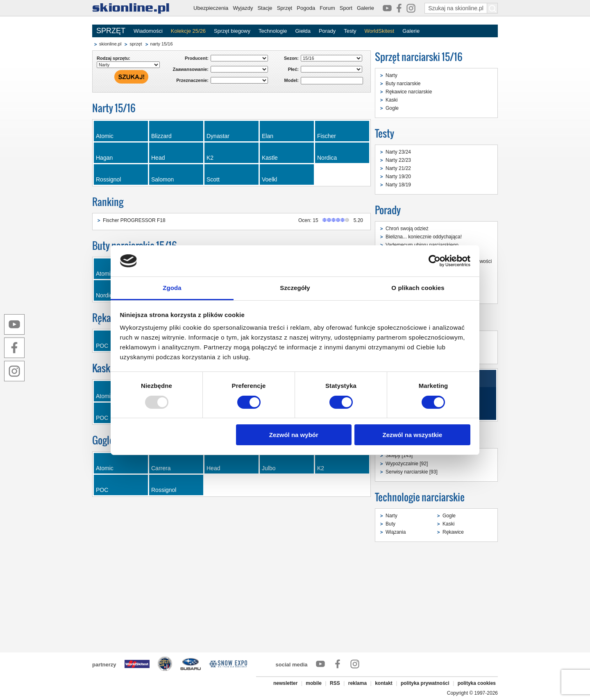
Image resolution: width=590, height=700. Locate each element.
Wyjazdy (243, 8)
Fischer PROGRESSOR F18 (134, 220)
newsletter (285, 683)
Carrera (161, 468)
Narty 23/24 (398, 152)
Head (158, 158)
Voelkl (269, 179)
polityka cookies (477, 683)
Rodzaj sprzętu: (113, 58)
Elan (268, 136)
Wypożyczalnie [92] (407, 464)
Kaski (391, 100)
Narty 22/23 (398, 160)
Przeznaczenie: (192, 80)
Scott (213, 179)
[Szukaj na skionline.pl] (492, 8)
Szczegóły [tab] (295, 288)
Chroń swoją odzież (407, 229)
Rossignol (108, 179)
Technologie (273, 31)
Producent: (197, 58)
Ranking (108, 202)
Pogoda (306, 8)
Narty (391, 75)
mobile (314, 683)
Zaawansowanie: (191, 69)
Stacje (265, 8)
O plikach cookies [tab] (418, 288)
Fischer (327, 136)
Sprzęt (285, 8)
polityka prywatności (425, 683)
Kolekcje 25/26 (188, 31)
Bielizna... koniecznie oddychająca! (424, 237)
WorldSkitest (380, 31)
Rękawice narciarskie (409, 92)
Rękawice (453, 532)
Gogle (392, 108)
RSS (335, 683)
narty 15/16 (162, 44)
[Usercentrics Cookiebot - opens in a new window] (435, 261)
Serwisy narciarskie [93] (412, 472)
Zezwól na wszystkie (412, 435)
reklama (357, 683)
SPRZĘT (111, 31)
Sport (346, 8)
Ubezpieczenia (211, 8)
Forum (327, 8)
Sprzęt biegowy (232, 31)
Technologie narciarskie (420, 497)
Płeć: (293, 69)
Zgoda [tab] (172, 288)
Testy (350, 31)
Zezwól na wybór (294, 435)
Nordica (327, 158)
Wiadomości (148, 31)
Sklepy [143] (399, 455)
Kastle (270, 158)
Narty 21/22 (398, 168)
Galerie (365, 8)
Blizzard (161, 136)
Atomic (105, 136)
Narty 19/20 (398, 177)
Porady (327, 31)
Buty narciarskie (403, 84)
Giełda (303, 31)
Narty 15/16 (114, 108)
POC (102, 490)
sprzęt (136, 44)
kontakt (384, 683)
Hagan (104, 158)
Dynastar (218, 136)
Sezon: (291, 58)
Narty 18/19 (398, 185)
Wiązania (396, 532)
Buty (390, 524)
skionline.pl (110, 44)
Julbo (269, 468)
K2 (210, 158)
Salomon (162, 179)
